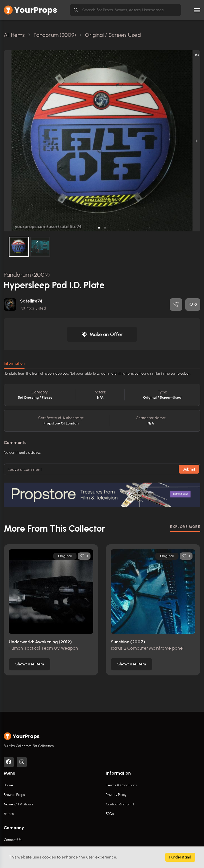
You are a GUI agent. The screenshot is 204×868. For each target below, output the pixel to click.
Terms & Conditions (121, 785)
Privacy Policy (116, 795)
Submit (189, 469)
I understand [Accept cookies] (180, 857)
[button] (99, 228)
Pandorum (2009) (27, 275)
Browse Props (14, 795)
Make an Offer (102, 334)
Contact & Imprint (120, 804)
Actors (9, 814)
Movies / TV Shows (18, 804)
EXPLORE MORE (185, 527)
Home (8, 785)
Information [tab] (14, 363)
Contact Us (12, 840)
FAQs (110, 814)
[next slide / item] (197, 141)
